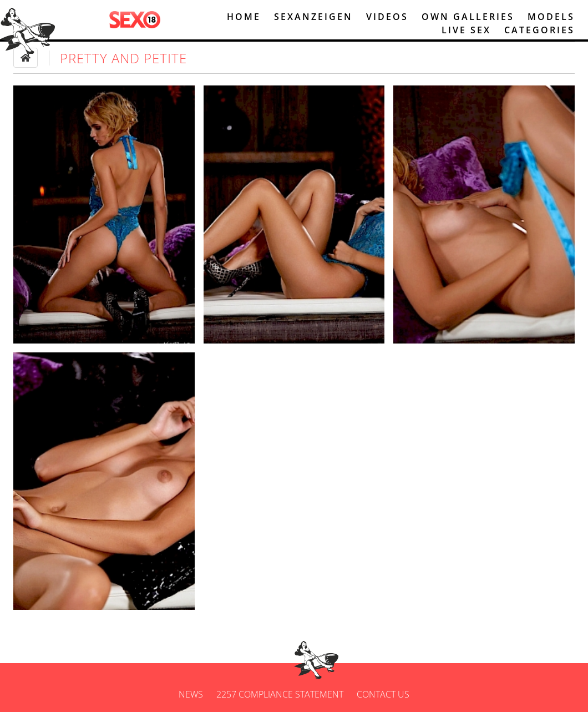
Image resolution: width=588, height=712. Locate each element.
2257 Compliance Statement (280, 694)
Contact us (383, 694)
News (191, 694)
